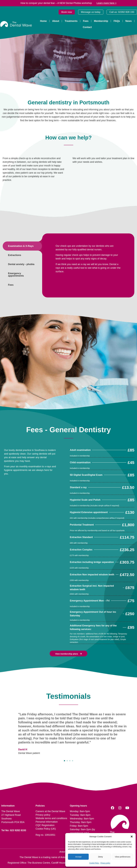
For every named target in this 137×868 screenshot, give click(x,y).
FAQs (117, 21)
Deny (100, 857)
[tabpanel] (88, 260)
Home (43, 21)
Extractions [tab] (15, 255)
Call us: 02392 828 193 (122, 12)
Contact (87, 27)
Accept (78, 857)
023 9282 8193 (18, 830)
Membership (101, 21)
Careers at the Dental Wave (50, 811)
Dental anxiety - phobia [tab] (21, 264)
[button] (132, 837)
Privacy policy (105, 863)
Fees (86, 21)
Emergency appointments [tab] (16, 275)
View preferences (123, 857)
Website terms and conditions (51, 818)
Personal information (47, 822)
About (56, 21)
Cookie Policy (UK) (46, 829)
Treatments (71, 21)
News (129, 21)
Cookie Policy (94, 863)
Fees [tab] (11, 285)
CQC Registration (45, 825)
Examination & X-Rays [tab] (21, 246)
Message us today (91, 12)
